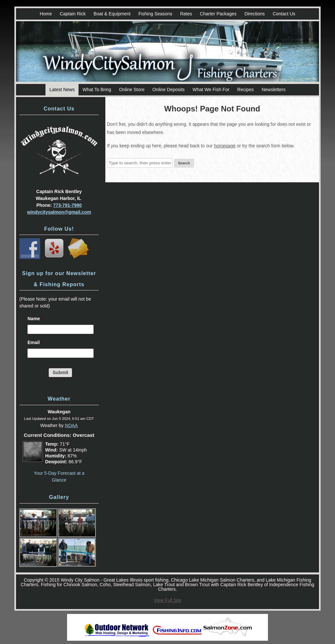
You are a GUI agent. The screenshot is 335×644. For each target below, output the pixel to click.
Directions (255, 14)
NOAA (71, 425)
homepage (225, 146)
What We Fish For (211, 90)
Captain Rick (73, 14)
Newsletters (274, 90)
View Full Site (168, 600)
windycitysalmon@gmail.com (59, 212)
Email (35, 342)
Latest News (62, 90)
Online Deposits (169, 90)
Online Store (132, 90)
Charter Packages (218, 14)
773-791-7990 (68, 205)
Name (35, 319)
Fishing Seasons (155, 14)
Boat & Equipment (112, 14)
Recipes (246, 90)
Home (46, 14)
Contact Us (284, 14)
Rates (186, 14)
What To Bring (97, 90)
